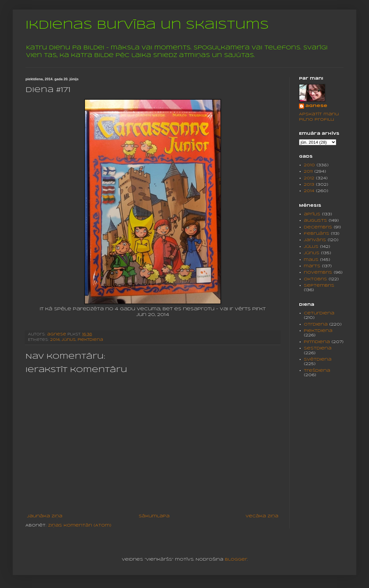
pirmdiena (317, 342)
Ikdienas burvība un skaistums (147, 25)
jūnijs (69, 340)
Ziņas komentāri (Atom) (80, 525)
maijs (311, 260)
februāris (317, 234)
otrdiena (316, 324)
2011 (308, 172)
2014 (55, 340)
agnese (316, 106)
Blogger (236, 559)
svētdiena (318, 359)
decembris (318, 227)
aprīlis (312, 214)
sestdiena (318, 348)
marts (312, 266)
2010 (309, 165)
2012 (309, 178)
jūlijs (311, 247)
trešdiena (317, 371)
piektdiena (90, 340)
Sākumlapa (154, 516)
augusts (315, 221)
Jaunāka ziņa (45, 516)
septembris (319, 286)
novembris (318, 272)
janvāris (315, 240)
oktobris (315, 279)
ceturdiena (319, 313)
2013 (309, 185)
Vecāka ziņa (262, 516)
